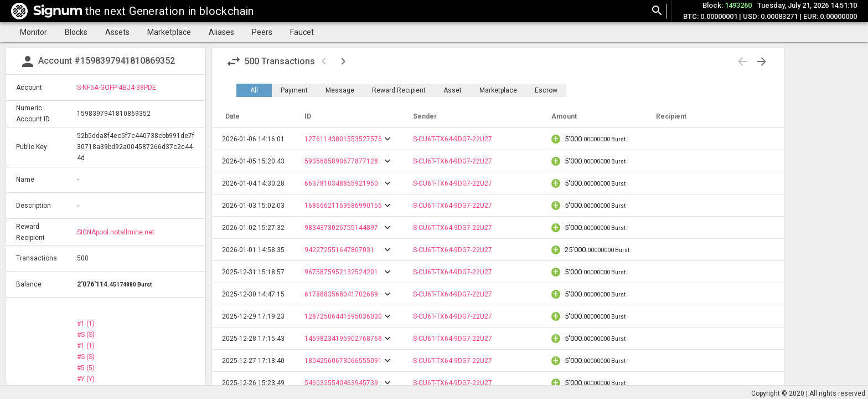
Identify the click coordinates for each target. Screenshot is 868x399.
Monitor (33, 32)
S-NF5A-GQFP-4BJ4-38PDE (117, 88)
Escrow (546, 90)
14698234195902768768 (343, 339)
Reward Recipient (399, 90)
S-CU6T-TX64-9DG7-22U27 (453, 139)
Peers (262, 32)
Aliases (221, 32)
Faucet (302, 32)
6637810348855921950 (341, 183)
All (254, 90)
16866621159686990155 (343, 206)
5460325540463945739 (341, 383)
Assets (117, 32)
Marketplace (169, 32)
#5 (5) (86, 368)
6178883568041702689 (341, 294)
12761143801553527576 (343, 139)
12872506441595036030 (343, 316)
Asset (453, 90)
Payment (294, 90)
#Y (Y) (86, 379)
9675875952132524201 (341, 272)
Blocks (76, 32)
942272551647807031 (339, 250)
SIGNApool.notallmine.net (116, 232)
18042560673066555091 (343, 361)
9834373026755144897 (341, 228)
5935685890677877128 (341, 161)
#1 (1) (86, 324)
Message (340, 90)
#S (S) (86, 335)
